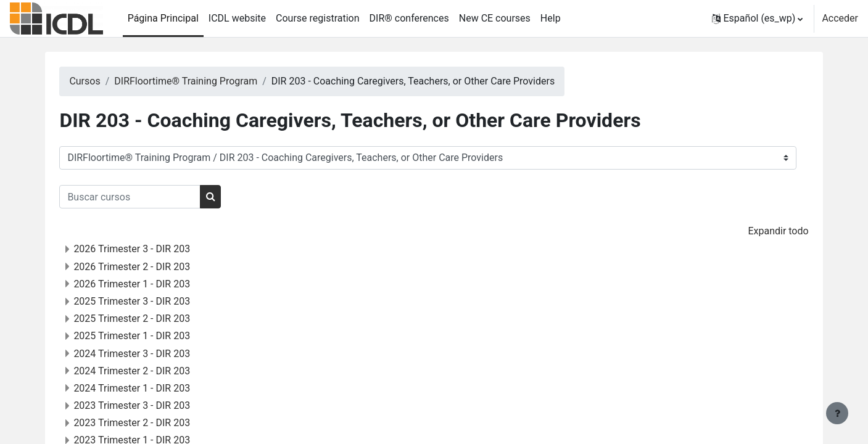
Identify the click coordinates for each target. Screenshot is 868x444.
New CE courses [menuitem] (495, 18)
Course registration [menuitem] (318, 18)
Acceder (840, 18)
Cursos (110, 81)
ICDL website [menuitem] (237, 18)
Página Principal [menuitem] (163, 18)
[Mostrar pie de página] (837, 413)
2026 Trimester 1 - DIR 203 (157, 284)
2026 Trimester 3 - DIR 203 (157, 249)
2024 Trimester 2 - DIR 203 (157, 371)
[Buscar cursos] (155, 197)
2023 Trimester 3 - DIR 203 (157, 405)
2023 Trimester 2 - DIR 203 (157, 423)
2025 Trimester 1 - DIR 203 (157, 336)
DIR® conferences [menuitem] (409, 18)
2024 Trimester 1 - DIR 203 (157, 388)
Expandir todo (753, 231)
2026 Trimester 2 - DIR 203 (157, 267)
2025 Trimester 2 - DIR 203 (157, 319)
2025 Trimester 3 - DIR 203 (157, 301)
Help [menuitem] (551, 18)
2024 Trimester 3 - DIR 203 (157, 354)
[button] (758, 18)
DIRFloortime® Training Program (210, 81)
